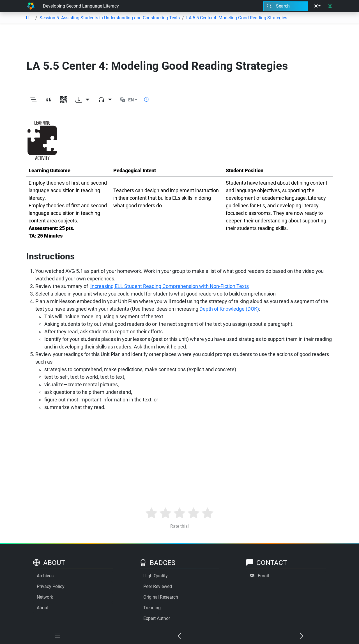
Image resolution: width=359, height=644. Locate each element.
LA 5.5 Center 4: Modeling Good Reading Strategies (237, 18)
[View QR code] (64, 100)
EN (131, 100)
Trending (152, 608)
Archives (45, 576)
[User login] (330, 6)
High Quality (156, 576)
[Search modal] (286, 6)
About (43, 608)
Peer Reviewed (158, 586)
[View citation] (49, 100)
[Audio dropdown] (105, 100)
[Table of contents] (29, 18)
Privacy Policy (51, 586)
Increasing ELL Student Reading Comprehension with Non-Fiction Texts (170, 286)
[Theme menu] (317, 6)
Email (263, 576)
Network (45, 597)
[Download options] (82, 100)
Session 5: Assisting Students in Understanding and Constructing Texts (110, 18)
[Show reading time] (146, 100)
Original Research (161, 597)
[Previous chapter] (180, 636)
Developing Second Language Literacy (81, 6)
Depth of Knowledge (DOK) (229, 309)
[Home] (31, 6)
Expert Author (157, 618)
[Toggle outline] (33, 100)
